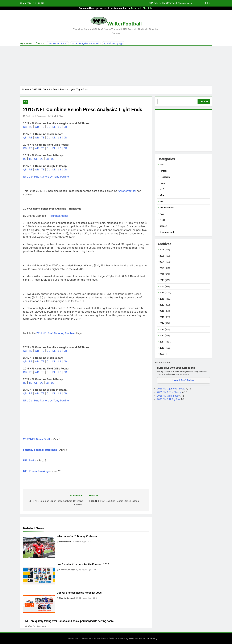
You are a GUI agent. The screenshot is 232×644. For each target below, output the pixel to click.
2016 (162, 311)
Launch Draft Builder (184, 380)
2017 (162, 305)
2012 (162, 336)
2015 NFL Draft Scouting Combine (56, 333)
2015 (162, 317)
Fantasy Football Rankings (40, 450)
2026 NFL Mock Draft (57, 43)
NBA (162, 195)
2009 (162, 354)
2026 (162, 250)
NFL (26, 102)
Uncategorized (167, 232)
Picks (162, 220)
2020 (162, 287)
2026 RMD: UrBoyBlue (169, 399)
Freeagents (165, 177)
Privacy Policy (150, 638)
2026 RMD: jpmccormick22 (171, 389)
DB (65, 127)
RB (31, 127)
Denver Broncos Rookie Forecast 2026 (79, 593)
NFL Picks (30, 460)
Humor (163, 183)
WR (37, 127)
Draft (162, 165)
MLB (162, 189)
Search (204, 102)
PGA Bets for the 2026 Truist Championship (170, 3)
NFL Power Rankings (36, 471)
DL (54, 127)
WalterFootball (124, 24)
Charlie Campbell (67, 570)
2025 (162, 256)
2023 (162, 268)
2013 (162, 329)
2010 (162, 348)
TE (43, 127)
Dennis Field (65, 542)
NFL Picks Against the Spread (85, 43)
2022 (162, 274)
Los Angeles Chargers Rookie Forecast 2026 (83, 564)
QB (25, 127)
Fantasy (163, 171)
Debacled (136, 8)
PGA (162, 214)
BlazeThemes (136, 638)
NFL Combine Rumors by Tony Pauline (46, 177)
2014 (162, 323)
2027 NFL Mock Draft (37, 439)
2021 (162, 280)
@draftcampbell (59, 216)
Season (163, 226)
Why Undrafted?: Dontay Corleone (77, 536)
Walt (28, 116)
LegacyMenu (26, 43)
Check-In (148, 8)
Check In (40, 43)
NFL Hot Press (167, 208)
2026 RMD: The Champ (169, 392)
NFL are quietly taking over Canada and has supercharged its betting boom (69, 621)
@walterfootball (127, 191)
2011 (162, 342)
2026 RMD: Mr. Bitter (168, 396)
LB (60, 127)
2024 (162, 262)
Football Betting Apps (114, 43)
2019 (162, 293)
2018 (162, 299)
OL (48, 127)
